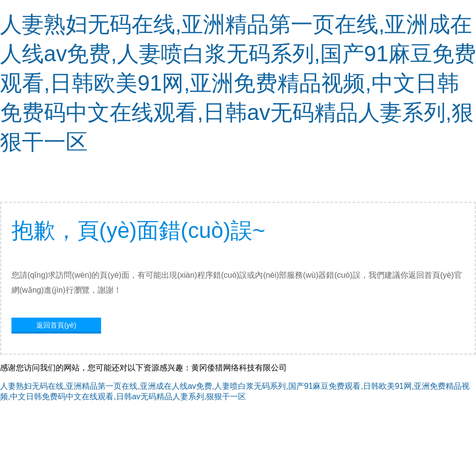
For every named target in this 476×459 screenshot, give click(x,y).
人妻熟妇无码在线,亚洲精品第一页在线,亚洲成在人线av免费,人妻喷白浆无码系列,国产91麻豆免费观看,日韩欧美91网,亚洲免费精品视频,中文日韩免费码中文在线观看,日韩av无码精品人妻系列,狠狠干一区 (238, 83)
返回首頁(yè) (56, 325)
